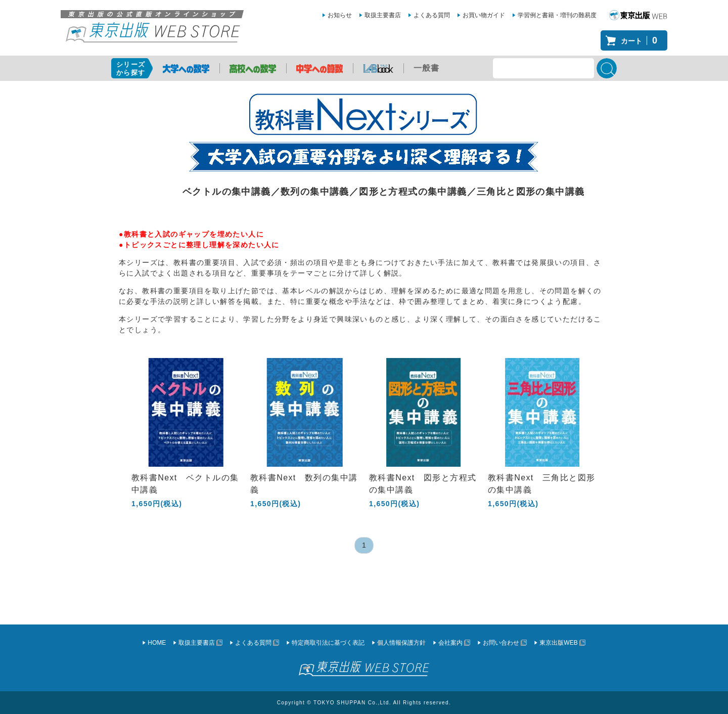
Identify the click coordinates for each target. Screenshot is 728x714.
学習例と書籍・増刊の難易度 (557, 15)
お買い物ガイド (484, 15)
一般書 (427, 68)
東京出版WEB (558, 643)
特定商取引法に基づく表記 (328, 643)
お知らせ (340, 15)
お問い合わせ (501, 643)
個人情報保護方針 (401, 643)
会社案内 (450, 643)
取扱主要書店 (383, 15)
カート (642, 40)
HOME (157, 643)
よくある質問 (432, 15)
